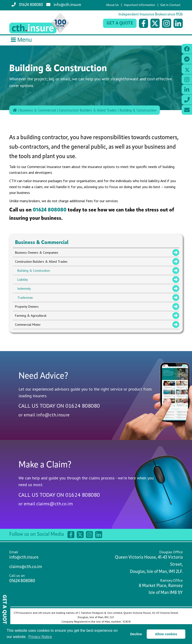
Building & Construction (138, 110)
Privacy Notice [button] (40, 637)
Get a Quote (120, 23)
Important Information (140, 5)
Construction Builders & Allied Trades (88, 110)
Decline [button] (136, 634)
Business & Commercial (38, 110)
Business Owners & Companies (37, 253)
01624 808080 (27, 5)
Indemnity (24, 289)
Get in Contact (170, 5)
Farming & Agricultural (31, 316)
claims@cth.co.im (55, 504)
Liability (23, 280)
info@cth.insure (64, 5)
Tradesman (25, 298)
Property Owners (27, 307)
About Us (112, 5)
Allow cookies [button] (166, 634)
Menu (21, 40)
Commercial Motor (28, 325)
